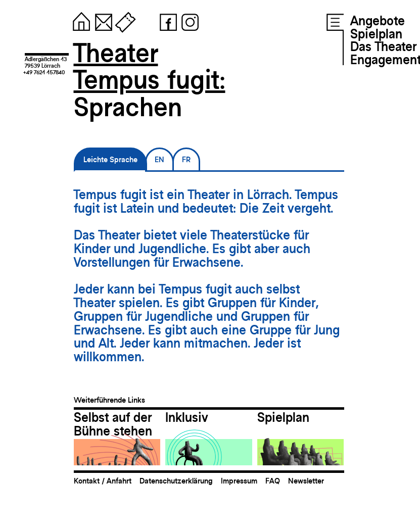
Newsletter (306, 481)
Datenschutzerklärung (176, 481)
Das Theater (383, 46)
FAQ (273, 481)
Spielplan (376, 34)
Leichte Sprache (110, 159)
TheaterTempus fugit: (150, 66)
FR (186, 159)
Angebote (378, 21)
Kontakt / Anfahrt (103, 481)
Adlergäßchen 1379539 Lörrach (46, 62)
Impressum (239, 481)
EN (159, 159)
